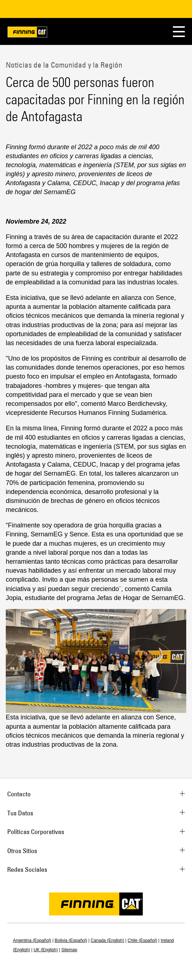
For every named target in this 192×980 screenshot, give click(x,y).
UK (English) (46, 950)
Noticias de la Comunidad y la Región (64, 65)
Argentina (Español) (32, 940)
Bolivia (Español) (71, 940)
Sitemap (69, 950)
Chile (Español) (142, 940)
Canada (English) (108, 940)
